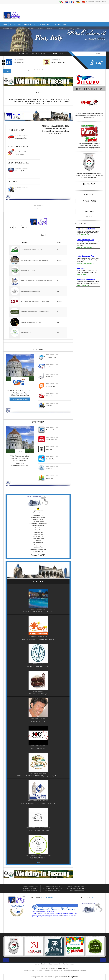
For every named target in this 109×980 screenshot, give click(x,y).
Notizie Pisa (50, 377)
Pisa (5, 24)
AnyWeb (38, 964)
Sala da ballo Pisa (38, 536)
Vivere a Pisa (30, 24)
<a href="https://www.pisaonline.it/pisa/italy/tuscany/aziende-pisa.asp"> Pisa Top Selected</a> (38, 276)
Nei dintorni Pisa (51, 357)
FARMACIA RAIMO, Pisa (38, 858)
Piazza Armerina (53, 964)
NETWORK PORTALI (62, 968)
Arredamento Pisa (38, 513)
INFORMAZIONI (60, 28)
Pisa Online (89, 212)
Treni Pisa (49, 449)
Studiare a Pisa (45, 24)
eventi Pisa (49, 367)
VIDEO (78, 28)
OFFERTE (41, 28)
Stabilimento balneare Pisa (38, 549)
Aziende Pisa (36, 555)
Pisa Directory (9, 28)
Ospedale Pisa (50, 459)
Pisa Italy (70, 977)
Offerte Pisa (50, 396)
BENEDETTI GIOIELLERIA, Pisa (38, 831)
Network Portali (100, 2)
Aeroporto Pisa (20, 154)
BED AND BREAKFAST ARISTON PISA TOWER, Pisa (38, 803)
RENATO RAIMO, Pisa (38, 721)
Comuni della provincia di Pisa (20, 466)
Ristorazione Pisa (38, 534)
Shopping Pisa (38, 545)
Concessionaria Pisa (38, 526)
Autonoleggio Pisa (21, 138)
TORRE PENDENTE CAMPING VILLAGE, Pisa (38, 612)
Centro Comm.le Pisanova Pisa (38, 524)
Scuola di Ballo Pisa (38, 539)
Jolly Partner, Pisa (19, 63)
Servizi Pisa (38, 541)
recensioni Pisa (50, 386)
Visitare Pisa (60, 24)
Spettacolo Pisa (38, 547)
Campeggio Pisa (62, 131)
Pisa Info (31, 28)
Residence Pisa (51, 128)
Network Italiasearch (77, 888)
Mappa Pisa (49, 478)
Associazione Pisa (38, 515)
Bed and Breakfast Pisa (38, 517)
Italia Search (70, 964)
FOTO (70, 28)
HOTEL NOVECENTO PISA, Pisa (38, 694)
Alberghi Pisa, (48, 126)
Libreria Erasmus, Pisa (58, 63)
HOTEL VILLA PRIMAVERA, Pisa (38, 667)
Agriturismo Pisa (61, 126)
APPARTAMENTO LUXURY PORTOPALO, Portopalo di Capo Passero (38, 776)
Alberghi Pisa (38, 530)
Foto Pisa (49, 406)
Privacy (75, 977)
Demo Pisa (38, 528)
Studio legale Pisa (38, 551)
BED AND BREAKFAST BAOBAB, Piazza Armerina (38, 639)
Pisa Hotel (21, 28)
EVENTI (49, 28)
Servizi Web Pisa (38, 543)
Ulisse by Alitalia (20, 463)
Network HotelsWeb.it (52, 888)
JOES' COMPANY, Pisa (38, 749)
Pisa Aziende (16, 24)
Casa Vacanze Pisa (55, 133)
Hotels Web (62, 964)
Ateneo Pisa (50, 469)
